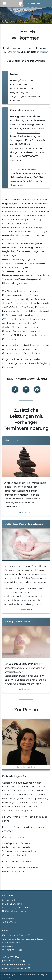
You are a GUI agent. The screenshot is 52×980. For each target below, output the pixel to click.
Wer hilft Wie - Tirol (12, 950)
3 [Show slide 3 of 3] (9, 21)
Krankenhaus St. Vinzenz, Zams (18, 935)
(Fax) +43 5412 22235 (13, 961)
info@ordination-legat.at (15, 965)
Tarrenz (44, 52)
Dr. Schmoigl (9, 315)
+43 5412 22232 (10, 957)
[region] (26, 16)
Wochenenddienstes (28, 133)
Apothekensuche (11, 943)
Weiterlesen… (26, 512)
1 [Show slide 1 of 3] (2, 21)
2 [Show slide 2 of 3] (5, 21)
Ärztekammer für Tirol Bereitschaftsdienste (24, 939)
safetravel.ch (9, 946)
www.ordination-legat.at (15, 968)
